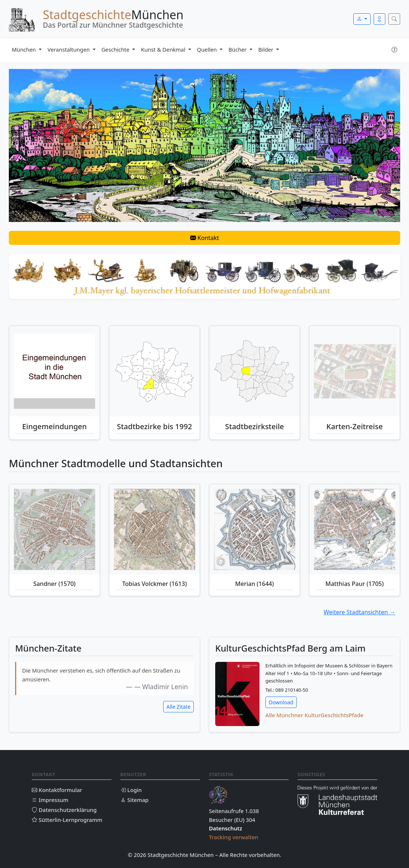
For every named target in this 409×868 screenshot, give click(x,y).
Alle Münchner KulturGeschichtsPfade (315, 715)
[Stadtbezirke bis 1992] (154, 371)
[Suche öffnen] (394, 19)
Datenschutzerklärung (64, 810)
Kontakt (205, 238)
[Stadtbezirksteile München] (255, 371)
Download (281, 702)
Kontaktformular (57, 790)
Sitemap (134, 800)
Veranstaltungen (69, 49)
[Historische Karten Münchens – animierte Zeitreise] (355, 371)
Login (131, 790)
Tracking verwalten (234, 837)
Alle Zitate (178, 707)
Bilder (267, 49)
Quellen (208, 49)
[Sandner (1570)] (54, 529)
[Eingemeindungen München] (54, 371)
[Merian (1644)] (255, 529)
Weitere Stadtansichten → (360, 612)
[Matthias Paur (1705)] (355, 529)
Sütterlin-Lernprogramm (67, 820)
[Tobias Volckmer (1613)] (154, 529)
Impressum (50, 800)
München (25, 49)
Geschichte (116, 49)
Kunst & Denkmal (164, 49)
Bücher (238, 49)
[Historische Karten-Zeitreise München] (355, 371)
